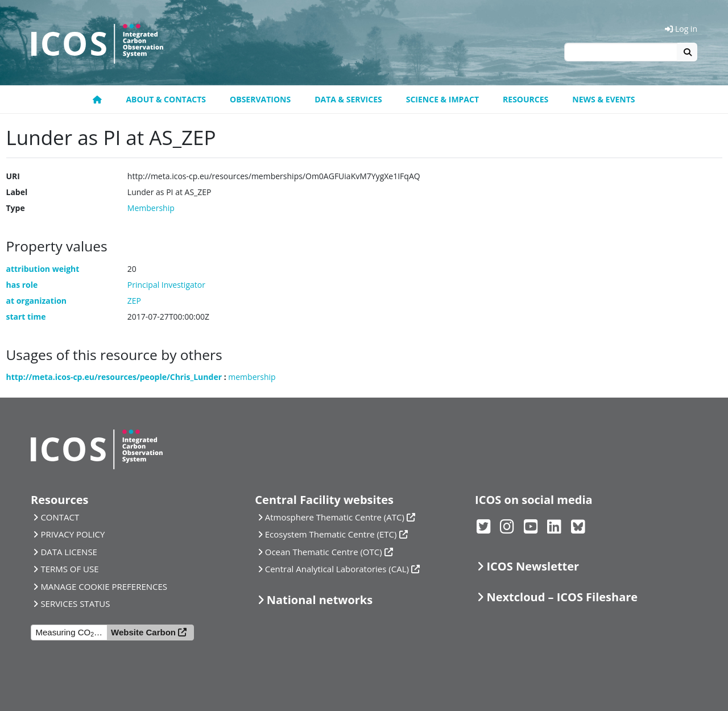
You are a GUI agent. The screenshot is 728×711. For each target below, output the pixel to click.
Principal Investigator (166, 285)
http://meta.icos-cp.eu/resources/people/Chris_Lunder (114, 377)
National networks (320, 600)
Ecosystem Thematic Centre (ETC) (331, 534)
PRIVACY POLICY (73, 534)
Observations (260, 99)
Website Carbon (143, 632)
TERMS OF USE (69, 569)
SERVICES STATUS (75, 603)
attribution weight (43, 269)
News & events (603, 99)
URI (13, 176)
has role (22, 285)
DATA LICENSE (69, 552)
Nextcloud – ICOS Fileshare (562, 597)
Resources (526, 99)
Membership (151, 208)
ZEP (134, 301)
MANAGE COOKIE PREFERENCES (104, 586)
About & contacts (166, 99)
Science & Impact (442, 99)
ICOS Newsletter (533, 566)
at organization (37, 301)
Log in (681, 29)
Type (16, 208)
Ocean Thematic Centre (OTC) (324, 552)
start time (26, 317)
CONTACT (60, 517)
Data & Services (348, 99)
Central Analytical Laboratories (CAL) (337, 569)
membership (252, 377)
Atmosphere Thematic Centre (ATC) (335, 517)
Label (17, 192)
